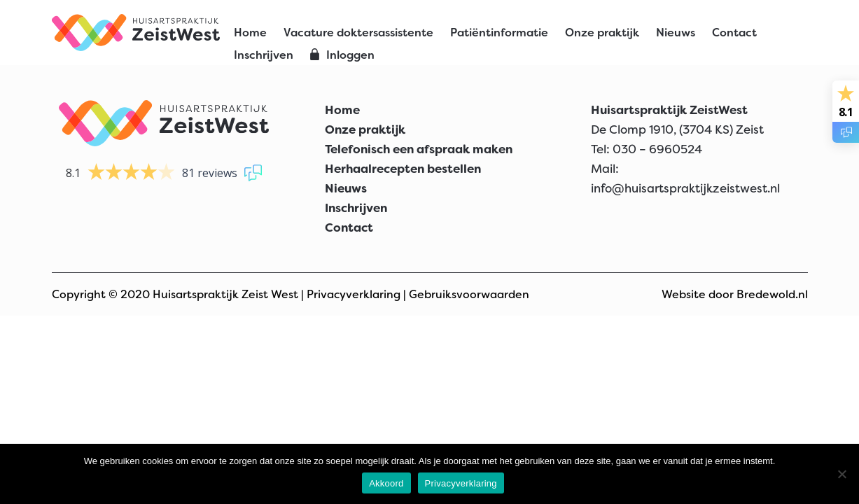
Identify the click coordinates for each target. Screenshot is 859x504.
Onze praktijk (602, 33)
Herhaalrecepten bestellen (403, 169)
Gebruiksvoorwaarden (469, 294)
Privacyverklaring (354, 294)
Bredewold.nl (772, 294)
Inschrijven (264, 55)
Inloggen (350, 55)
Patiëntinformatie (499, 33)
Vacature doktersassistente (358, 33)
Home (250, 33)
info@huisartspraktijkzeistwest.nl (685, 188)
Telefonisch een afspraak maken (419, 149)
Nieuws (676, 33)
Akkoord (386, 483)
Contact (734, 33)
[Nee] (841, 474)
